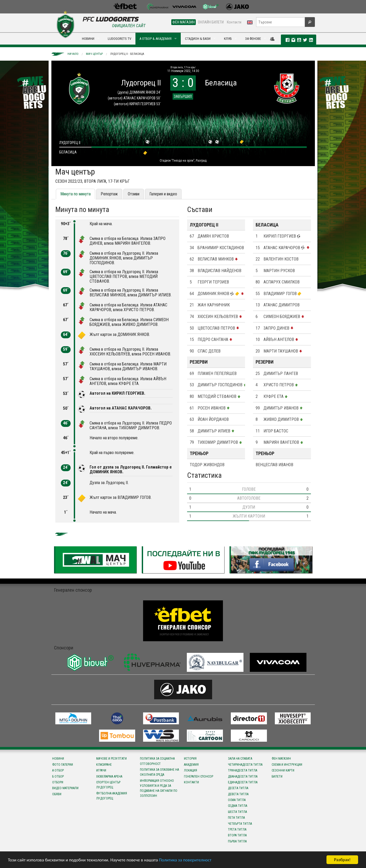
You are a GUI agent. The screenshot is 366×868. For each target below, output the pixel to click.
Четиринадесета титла (245, 765)
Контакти (234, 22)
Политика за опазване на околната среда (159, 772)
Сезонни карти (283, 770)
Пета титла (236, 818)
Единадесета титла (243, 782)
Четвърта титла (240, 824)
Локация (191, 770)
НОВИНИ (88, 39)
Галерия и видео (163, 194)
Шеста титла (237, 812)
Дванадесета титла (243, 777)
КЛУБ (228, 39)
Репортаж (109, 194)
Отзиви (134, 194)
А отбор (58, 770)
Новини (58, 759)
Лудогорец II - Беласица (127, 54)
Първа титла (237, 841)
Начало (73, 54)
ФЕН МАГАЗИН (184, 22)
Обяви (57, 794)
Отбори (58, 782)
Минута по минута (75, 194)
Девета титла (238, 794)
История (190, 759)
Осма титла (237, 800)
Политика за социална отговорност (157, 761)
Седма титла (238, 806)
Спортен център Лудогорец (108, 785)
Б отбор (58, 777)
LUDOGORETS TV (119, 39)
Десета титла (238, 788)
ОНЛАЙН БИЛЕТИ (211, 22)
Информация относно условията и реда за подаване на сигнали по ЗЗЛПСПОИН (159, 788)
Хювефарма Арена (109, 777)
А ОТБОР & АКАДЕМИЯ (155, 39)
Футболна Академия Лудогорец (112, 796)
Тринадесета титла (243, 770)
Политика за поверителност (185, 860)
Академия (191, 765)
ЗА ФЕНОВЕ (253, 39)
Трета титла (237, 830)
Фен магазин (281, 759)
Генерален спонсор (199, 777)
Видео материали (65, 788)
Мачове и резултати (111, 759)
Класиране (104, 765)
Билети (277, 777)
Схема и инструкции (287, 765)
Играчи (101, 770)
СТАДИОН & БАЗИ (198, 39)
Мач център (94, 54)
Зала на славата (240, 759)
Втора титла (237, 835)
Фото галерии (63, 765)
